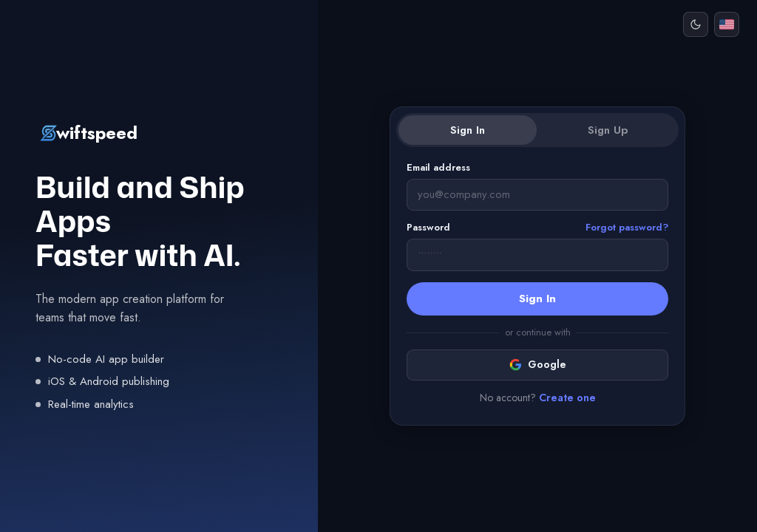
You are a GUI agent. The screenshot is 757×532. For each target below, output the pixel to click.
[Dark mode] (696, 24)
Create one (567, 398)
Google (538, 364)
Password (537, 228)
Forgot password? (627, 227)
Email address (438, 167)
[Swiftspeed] (159, 133)
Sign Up (608, 130)
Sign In (468, 130)
